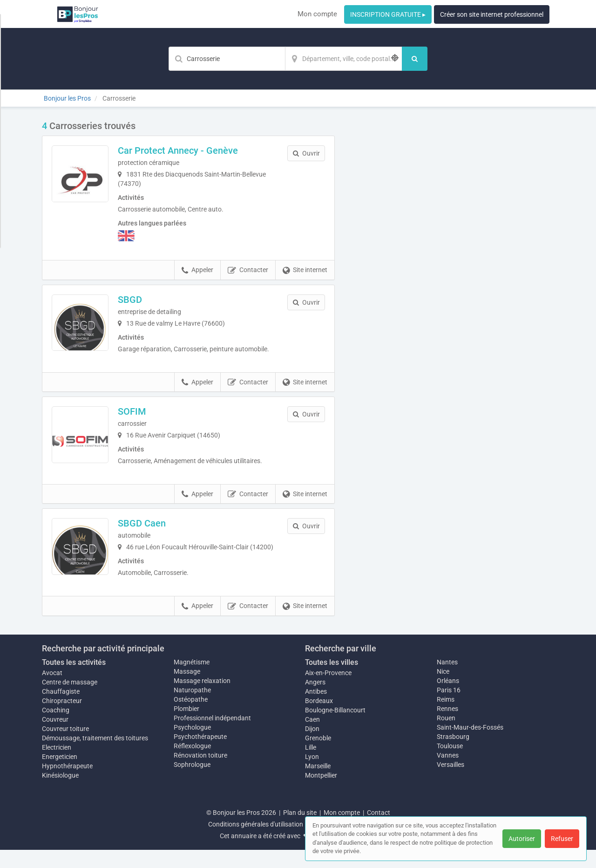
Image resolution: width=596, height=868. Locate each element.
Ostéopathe (191, 718)
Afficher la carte (451, 253)
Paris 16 (449, 708)
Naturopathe (192, 708)
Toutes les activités (74, 680)
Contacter (248, 270)
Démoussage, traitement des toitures (95, 756)
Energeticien (60, 775)
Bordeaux (319, 719)
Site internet (305, 270)
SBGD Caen (155, 535)
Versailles (450, 783)
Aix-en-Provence (328, 691)
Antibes (316, 710)
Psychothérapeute (200, 755)
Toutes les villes (332, 680)
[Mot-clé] (227, 59)
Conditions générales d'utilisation (256, 842)
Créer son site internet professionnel (492, 14)
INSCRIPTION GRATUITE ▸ (388, 14)
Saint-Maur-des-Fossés (470, 745)
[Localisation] (344, 59)
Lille (311, 765)
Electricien (57, 765)
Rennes (447, 727)
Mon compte (317, 14)
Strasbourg (453, 755)
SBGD (143, 300)
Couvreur (55, 738)
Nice (443, 690)
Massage (187, 690)
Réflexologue (192, 764)
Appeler (197, 270)
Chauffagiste (61, 710)
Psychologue (192, 745)
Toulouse (450, 764)
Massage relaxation (202, 699)
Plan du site (300, 831)
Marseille (318, 784)
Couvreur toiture (65, 747)
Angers (315, 700)
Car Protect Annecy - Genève (191, 150)
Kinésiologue (60, 793)
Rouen (446, 736)
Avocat (52, 691)
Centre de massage (70, 700)
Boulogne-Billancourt (335, 728)
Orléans (448, 699)
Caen (312, 738)
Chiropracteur (62, 719)
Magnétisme (192, 680)
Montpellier (321, 793)
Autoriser (522, 839)
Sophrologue (192, 783)
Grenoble (318, 756)
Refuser (562, 839)
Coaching (56, 728)
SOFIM (145, 417)
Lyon (312, 775)
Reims (446, 718)
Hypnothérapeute (67, 784)
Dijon (312, 747)
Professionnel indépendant (212, 736)
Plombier (186, 727)
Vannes (448, 773)
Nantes (447, 680)
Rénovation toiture (200, 773)
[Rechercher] (415, 59)
